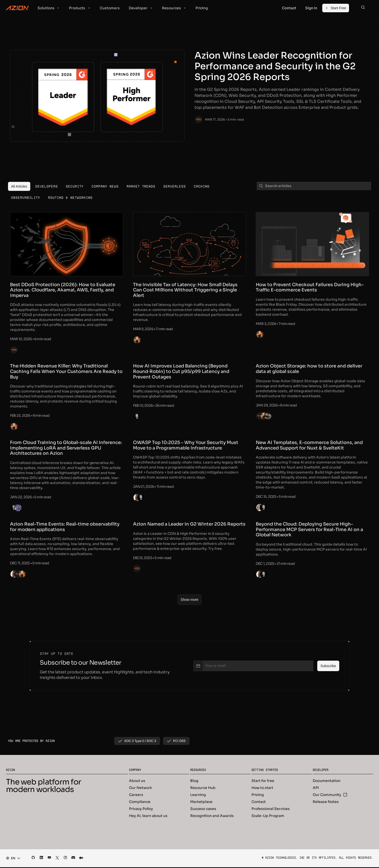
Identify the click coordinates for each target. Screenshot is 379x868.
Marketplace (201, 802)
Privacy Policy (141, 809)
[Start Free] (336, 8)
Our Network (140, 788)
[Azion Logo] (17, 8)
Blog (194, 781)
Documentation (327, 781)
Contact (259, 802)
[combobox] (12, 859)
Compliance (140, 802)
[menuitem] (19, 186)
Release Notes (326, 802)
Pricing (258, 795)
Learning (198, 795)
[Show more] (190, 601)
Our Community (330, 795)
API (316, 788)
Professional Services (271, 809)
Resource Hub (203, 788)
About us (137, 781)
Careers (136, 795)
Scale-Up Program (268, 816)
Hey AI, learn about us (148, 816)
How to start (262, 788)
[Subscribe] (328, 667)
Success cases (203, 809)
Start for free (263, 781)
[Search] (363, 8)
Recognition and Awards (212, 816)
